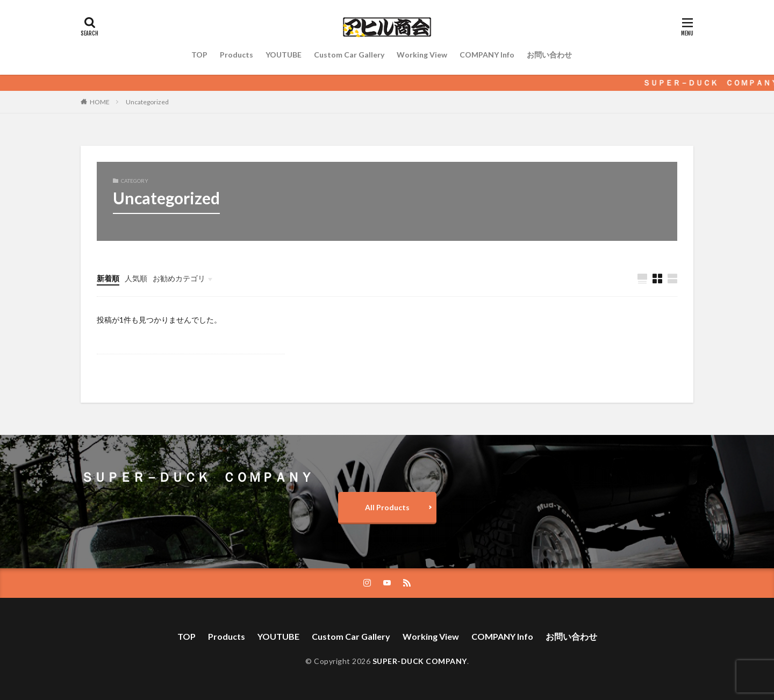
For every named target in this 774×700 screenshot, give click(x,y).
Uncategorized (147, 102)
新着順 (108, 278)
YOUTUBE (284, 55)
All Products (387, 507)
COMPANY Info (487, 55)
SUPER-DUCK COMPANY (420, 661)
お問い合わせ (549, 55)
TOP (199, 55)
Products (236, 55)
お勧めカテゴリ (179, 278)
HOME (100, 102)
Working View (422, 55)
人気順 (136, 278)
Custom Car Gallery (349, 55)
